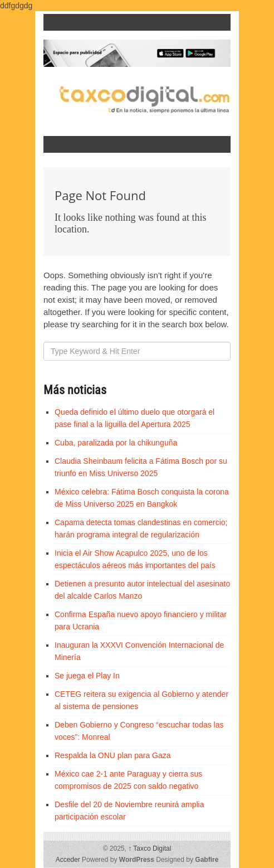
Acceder (68, 860)
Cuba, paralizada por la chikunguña (116, 443)
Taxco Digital (150, 848)
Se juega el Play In (87, 676)
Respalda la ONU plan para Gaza (113, 755)
